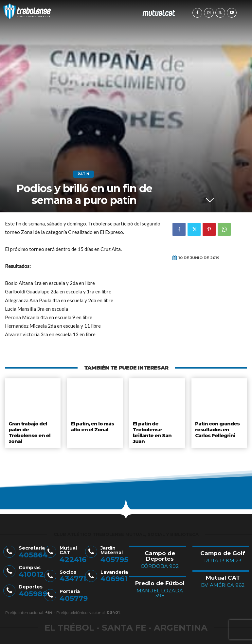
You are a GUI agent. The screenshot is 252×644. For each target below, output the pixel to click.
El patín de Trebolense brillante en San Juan (152, 431)
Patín (83, 174)
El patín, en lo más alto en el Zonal (93, 426)
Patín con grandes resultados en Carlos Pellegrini (217, 428)
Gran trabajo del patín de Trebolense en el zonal (29, 431)
